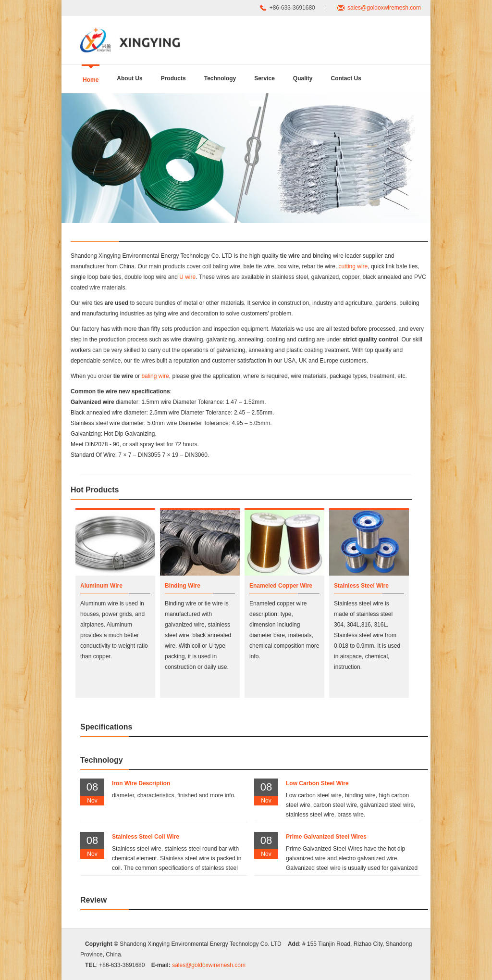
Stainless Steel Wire (361, 586)
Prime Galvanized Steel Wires (326, 837)
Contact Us (346, 78)
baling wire (155, 376)
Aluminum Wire (101, 586)
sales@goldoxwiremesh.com (384, 8)
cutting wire (353, 266)
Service (264, 78)
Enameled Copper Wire (281, 586)
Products (173, 78)
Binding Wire (183, 586)
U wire (187, 277)
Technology (220, 78)
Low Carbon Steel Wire (317, 783)
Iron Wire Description (141, 783)
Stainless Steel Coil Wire (146, 837)
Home (91, 80)
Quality (303, 78)
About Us (129, 78)
